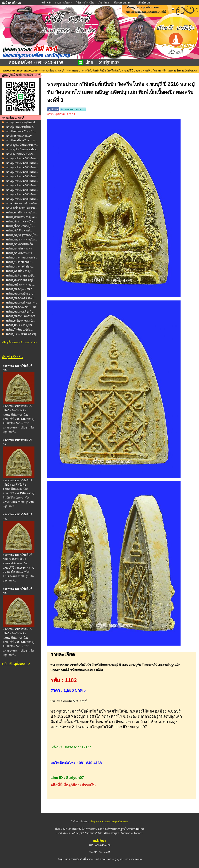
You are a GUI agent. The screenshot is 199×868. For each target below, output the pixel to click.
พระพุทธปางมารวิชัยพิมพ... (22, 158)
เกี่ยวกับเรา (104, 3)
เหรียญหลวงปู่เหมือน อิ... (20, 289)
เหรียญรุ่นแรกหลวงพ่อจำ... (22, 258)
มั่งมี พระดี (62, 829)
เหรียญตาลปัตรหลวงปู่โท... (22, 212)
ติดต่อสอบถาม (123, 3)
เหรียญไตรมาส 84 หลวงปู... (22, 334)
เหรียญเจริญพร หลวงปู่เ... (21, 321)
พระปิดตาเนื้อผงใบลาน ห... (22, 140)
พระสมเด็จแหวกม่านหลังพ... (23, 203)
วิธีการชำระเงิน (85, 3)
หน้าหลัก (47, 3)
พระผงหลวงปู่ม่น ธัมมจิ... (21, 154)
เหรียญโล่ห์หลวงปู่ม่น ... (20, 330)
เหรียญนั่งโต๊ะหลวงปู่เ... (19, 231)
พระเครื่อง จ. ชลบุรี (53, 71)
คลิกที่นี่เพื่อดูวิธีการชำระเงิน (73, 785)
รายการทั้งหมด (63, 3)
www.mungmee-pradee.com (21, 71)
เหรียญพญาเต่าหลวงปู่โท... (22, 240)
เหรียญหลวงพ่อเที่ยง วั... (20, 312)
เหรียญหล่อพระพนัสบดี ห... (22, 316)
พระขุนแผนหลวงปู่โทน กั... (22, 122)
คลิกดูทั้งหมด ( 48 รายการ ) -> (19, 342)
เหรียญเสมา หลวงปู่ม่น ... (21, 325)
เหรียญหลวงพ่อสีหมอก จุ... (22, 303)
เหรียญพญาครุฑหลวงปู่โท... (22, 235)
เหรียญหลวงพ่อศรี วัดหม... (21, 298)
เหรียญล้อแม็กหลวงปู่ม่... (20, 271)
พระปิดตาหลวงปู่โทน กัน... (21, 131)
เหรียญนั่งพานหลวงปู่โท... (21, 222)
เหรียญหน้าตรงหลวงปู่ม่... (21, 285)
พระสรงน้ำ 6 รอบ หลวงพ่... (22, 208)
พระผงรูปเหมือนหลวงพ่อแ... (22, 149)
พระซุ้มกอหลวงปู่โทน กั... (21, 127)
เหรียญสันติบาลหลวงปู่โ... (21, 276)
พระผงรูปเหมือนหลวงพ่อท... (22, 145)
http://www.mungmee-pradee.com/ (110, 821)
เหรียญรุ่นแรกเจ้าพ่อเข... (20, 262)
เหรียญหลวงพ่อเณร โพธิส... (22, 307)
